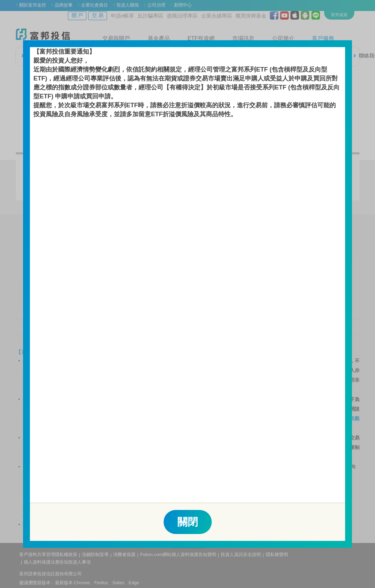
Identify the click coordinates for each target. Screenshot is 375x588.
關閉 (188, 522)
